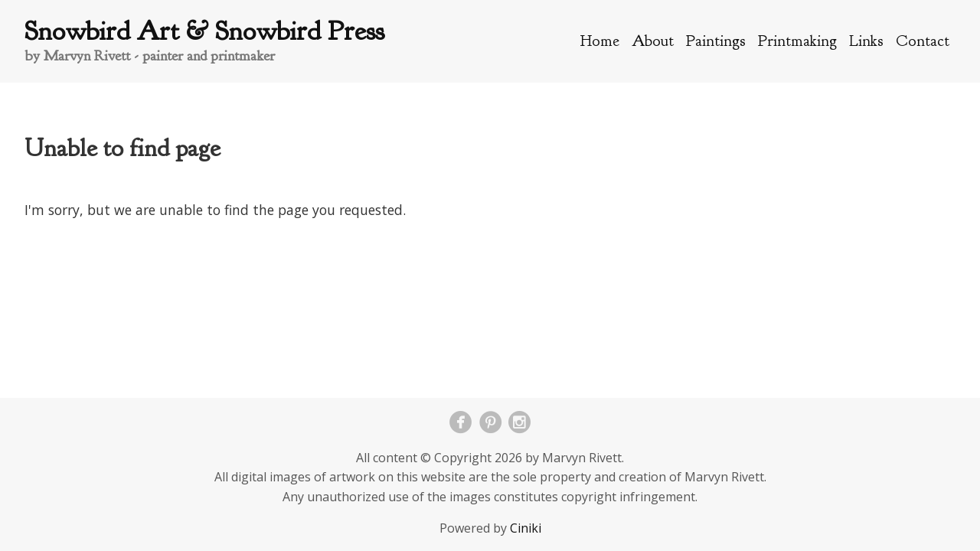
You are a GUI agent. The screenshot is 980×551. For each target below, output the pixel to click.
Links (866, 41)
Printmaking (797, 41)
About (653, 41)
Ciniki (526, 528)
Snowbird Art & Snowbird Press (204, 31)
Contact (923, 41)
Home (600, 41)
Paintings (716, 41)
